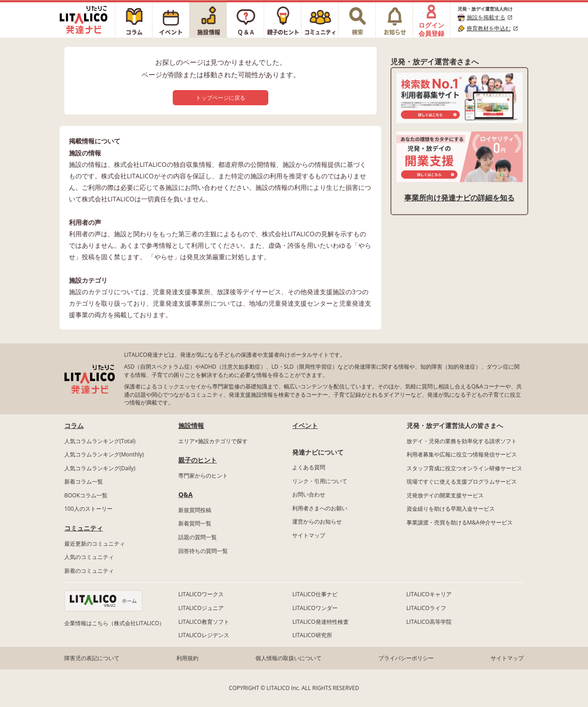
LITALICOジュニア (201, 608)
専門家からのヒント (203, 476)
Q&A (185, 494)
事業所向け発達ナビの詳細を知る (459, 198)
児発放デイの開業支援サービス (445, 495)
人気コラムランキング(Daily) (100, 468)
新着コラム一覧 (84, 482)
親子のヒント (198, 460)
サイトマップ (309, 535)
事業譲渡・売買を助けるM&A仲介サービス (460, 522)
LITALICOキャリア (429, 594)
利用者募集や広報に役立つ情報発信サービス (462, 454)
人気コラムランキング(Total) (100, 441)
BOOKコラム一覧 (86, 495)
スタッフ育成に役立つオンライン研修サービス (464, 468)
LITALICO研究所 (312, 635)
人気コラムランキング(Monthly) (104, 454)
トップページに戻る (220, 98)
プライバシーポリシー (406, 658)
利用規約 (187, 658)
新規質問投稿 (195, 510)
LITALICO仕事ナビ (315, 594)
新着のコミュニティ (89, 571)
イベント (305, 425)
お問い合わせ (309, 494)
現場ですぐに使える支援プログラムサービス (462, 482)
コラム (74, 425)
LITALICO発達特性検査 (320, 622)
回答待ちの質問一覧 (203, 551)
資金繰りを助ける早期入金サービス (451, 509)
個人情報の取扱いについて (288, 658)
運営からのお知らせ (317, 522)
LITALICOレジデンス (204, 635)
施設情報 (191, 425)
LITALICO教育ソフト (204, 622)
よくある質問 (309, 467)
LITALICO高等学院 (429, 622)
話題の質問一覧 (198, 537)
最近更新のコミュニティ (95, 544)
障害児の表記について (92, 658)
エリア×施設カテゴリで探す (213, 441)
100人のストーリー (88, 509)
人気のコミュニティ (89, 557)
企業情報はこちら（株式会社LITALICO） (114, 623)
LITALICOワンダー (315, 608)
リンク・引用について (320, 481)
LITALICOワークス (201, 594)
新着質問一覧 (195, 523)
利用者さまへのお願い (320, 508)
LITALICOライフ (426, 608)
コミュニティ (84, 528)
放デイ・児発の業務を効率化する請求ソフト (462, 441)
